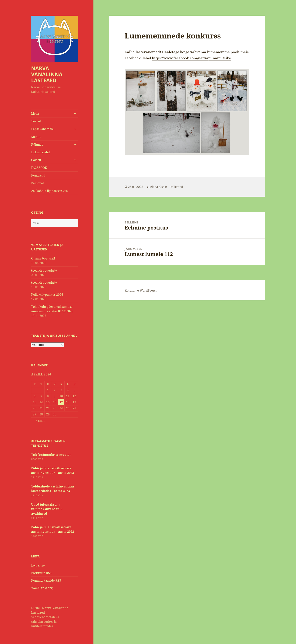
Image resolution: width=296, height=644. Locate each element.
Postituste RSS (41, 573)
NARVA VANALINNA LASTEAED (47, 74)
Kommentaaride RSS (46, 580)
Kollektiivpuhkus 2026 (47, 295)
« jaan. (40, 420)
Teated (36, 121)
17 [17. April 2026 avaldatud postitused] (61, 402)
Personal (37, 183)
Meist (35, 114)
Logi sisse (38, 565)
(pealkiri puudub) (44, 270)
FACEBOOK (39, 168)
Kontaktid (38, 175)
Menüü (36, 137)
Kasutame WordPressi (141, 290)
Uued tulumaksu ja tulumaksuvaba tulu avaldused (47, 509)
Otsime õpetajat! (43, 258)
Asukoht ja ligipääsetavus (49, 191)
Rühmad (37, 144)
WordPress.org (42, 588)
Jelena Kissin (158, 187)
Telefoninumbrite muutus (51, 455)
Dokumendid (40, 152)
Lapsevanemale (42, 129)
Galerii (36, 160)
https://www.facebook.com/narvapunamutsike (191, 58)
